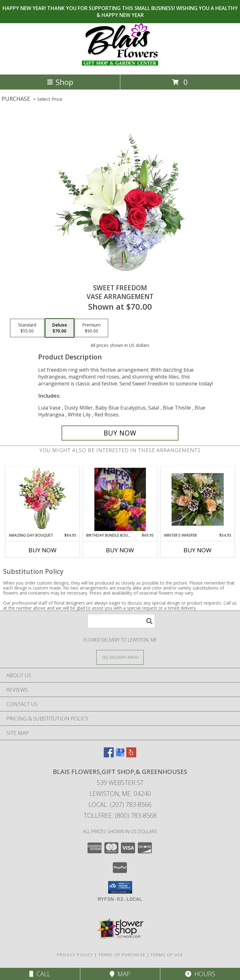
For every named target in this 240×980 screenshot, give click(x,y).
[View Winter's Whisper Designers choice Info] (198, 499)
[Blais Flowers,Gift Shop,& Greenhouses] (120, 65)
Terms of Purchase (122, 955)
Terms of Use (167, 955)
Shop (60, 82)
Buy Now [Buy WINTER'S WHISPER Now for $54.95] (197, 550)
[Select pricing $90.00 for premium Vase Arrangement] (91, 328)
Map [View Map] (120, 974)
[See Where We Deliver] (120, 657)
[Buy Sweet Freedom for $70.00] (120, 433)
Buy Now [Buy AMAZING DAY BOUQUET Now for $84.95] (42, 550)
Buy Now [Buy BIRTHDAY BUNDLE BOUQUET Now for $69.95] (120, 550)
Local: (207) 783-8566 (120, 805)
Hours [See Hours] (200, 974)
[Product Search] (121, 621)
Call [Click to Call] (40, 974)
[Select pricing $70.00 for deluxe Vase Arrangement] (60, 328)
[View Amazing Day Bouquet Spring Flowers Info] (43, 500)
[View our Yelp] (131, 755)
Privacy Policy (75, 955)
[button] (120, 887)
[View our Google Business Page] (120, 755)
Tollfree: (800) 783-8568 (120, 815)
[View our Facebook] (109, 755)
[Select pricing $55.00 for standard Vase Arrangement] (27, 328)
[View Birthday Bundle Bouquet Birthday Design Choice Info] (120, 499)
